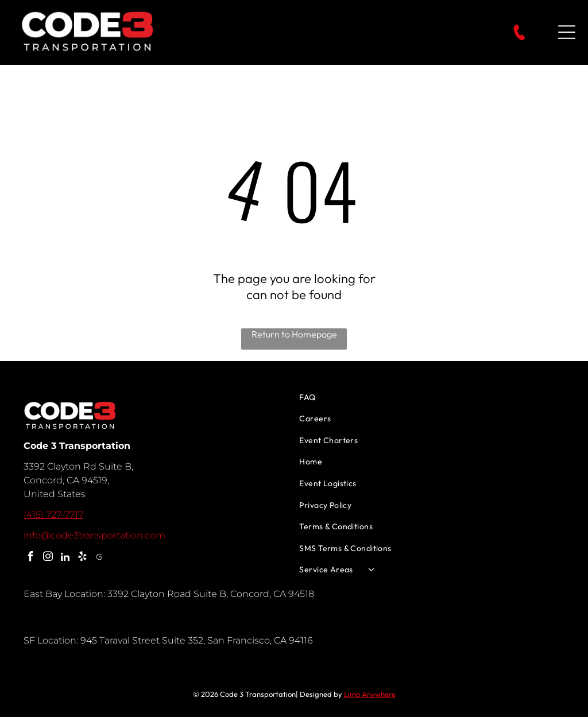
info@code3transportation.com (94, 535)
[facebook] (31, 558)
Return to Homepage (294, 334)
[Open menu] (567, 32)
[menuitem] (432, 397)
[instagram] (48, 558)
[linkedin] (65, 558)
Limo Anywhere (370, 694)
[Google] (100, 558)
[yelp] (82, 558)
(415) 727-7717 (53, 515)
